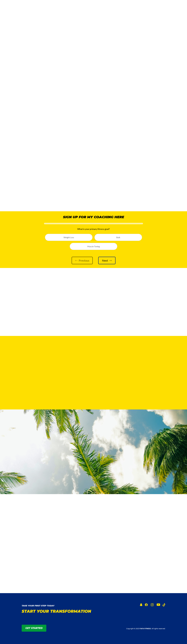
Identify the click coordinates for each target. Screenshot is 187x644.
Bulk (118, 237)
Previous (82, 260)
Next (107, 260)
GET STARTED (153, 6)
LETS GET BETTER (93, 198)
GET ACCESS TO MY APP (38, 468)
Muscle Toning (94, 246)
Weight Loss (69, 237)
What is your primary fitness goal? (93, 229)
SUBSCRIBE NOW (33, 315)
